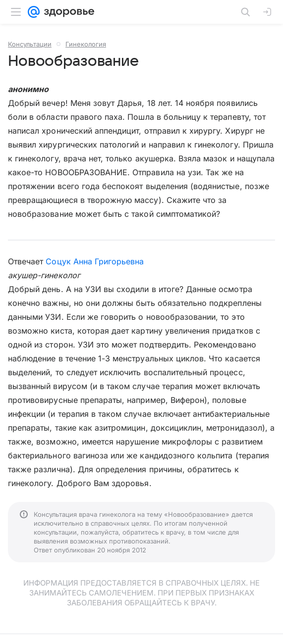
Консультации (30, 44)
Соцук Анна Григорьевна (95, 261)
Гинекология (86, 44)
